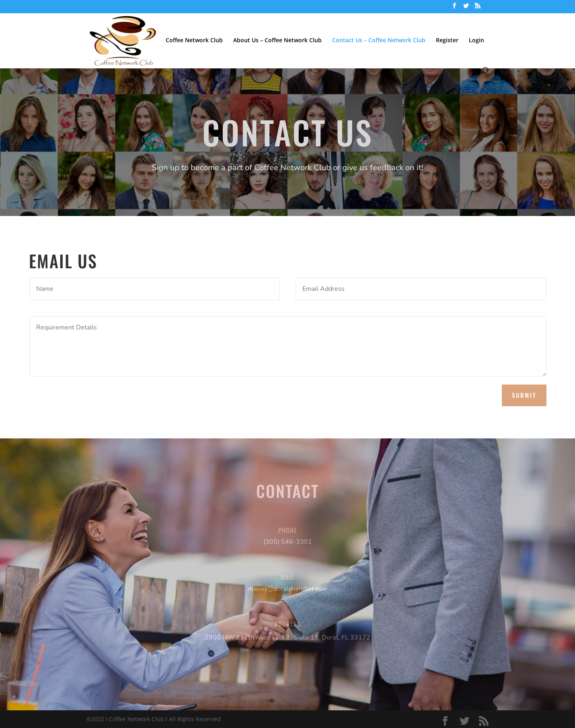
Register (447, 41)
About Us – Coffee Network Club (277, 41)
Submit (524, 395)
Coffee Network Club (194, 41)
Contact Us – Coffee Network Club (379, 41)
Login (476, 41)
